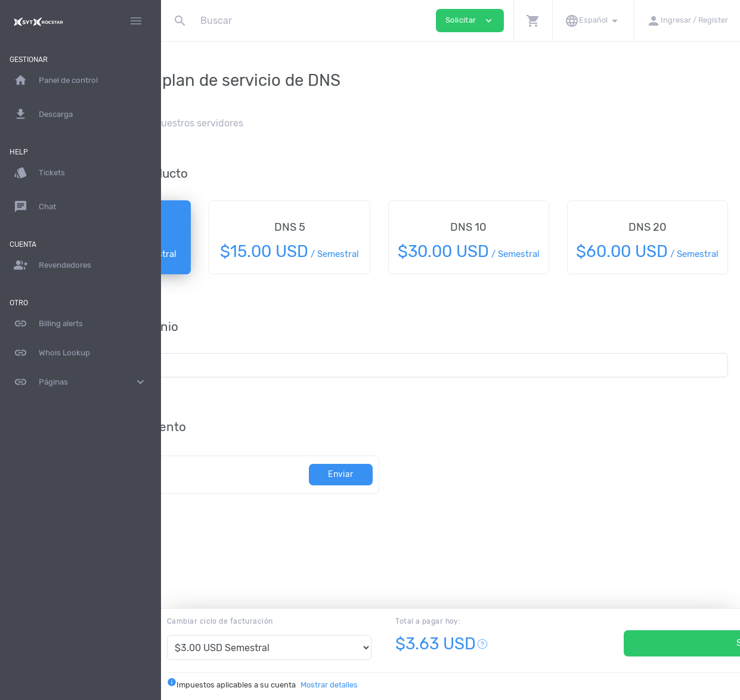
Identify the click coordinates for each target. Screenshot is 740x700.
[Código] (280, 489)
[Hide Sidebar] (136, 21)
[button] (533, 21)
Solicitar (639, 643)
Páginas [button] (80, 382)
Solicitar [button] (470, 21)
